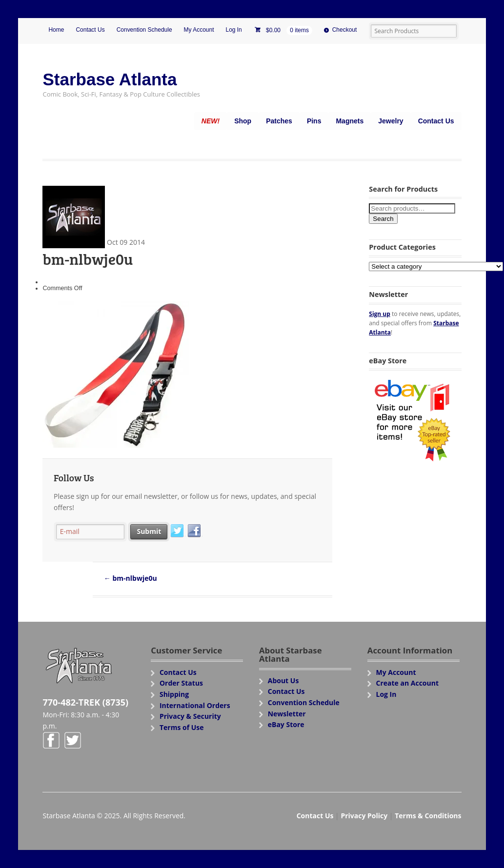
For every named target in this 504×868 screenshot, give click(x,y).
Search (383, 219)
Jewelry (391, 121)
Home (56, 30)
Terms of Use (182, 727)
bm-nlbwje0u (131, 578)
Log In (233, 30)
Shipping (174, 694)
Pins (314, 121)
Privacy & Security (190, 716)
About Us (283, 681)
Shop (243, 121)
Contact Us (90, 30)
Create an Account (408, 683)
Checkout (345, 30)
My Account (199, 30)
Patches (279, 121)
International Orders (195, 705)
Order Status (181, 683)
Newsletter (287, 714)
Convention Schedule (144, 30)
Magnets (350, 121)
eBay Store (286, 724)
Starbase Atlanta (110, 79)
